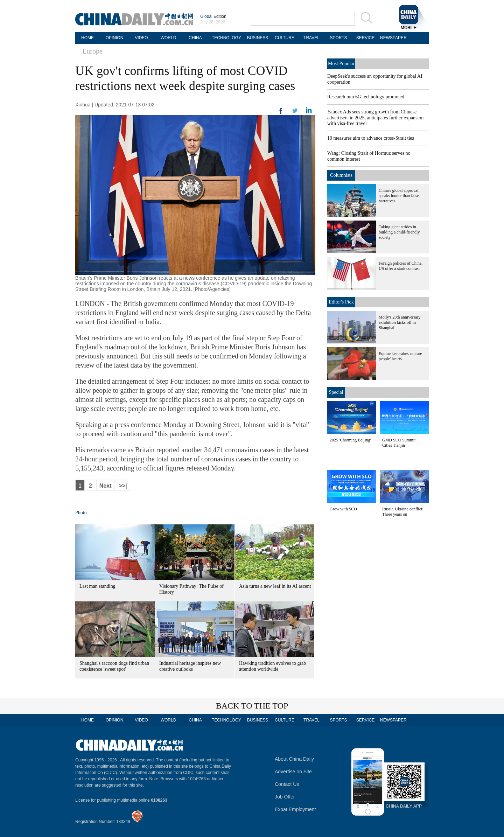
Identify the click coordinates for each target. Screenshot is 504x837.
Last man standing (97, 586)
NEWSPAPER (392, 38)
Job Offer (285, 797)
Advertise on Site (293, 772)
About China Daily (294, 759)
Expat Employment (295, 809)
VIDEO (141, 38)
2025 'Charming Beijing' (350, 440)
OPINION (115, 38)
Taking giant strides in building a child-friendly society (399, 232)
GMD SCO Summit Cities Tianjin (399, 443)
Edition (213, 16)
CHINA (195, 38)
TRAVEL (311, 38)
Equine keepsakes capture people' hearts (400, 356)
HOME (87, 38)
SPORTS (338, 38)
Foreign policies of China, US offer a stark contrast (401, 266)
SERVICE (365, 38)
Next (106, 486)
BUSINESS (258, 38)
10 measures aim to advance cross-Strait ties (371, 138)
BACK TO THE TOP (252, 706)
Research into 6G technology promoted (366, 97)
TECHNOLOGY (226, 38)
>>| (123, 486)
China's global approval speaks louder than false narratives (399, 196)
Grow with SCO (343, 509)
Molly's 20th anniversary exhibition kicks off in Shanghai (400, 322)
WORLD (169, 38)
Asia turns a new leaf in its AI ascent (275, 586)
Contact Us (287, 784)
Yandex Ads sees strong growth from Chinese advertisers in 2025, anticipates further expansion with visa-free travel (375, 118)
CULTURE (285, 38)
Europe (92, 51)
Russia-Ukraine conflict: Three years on (403, 512)
